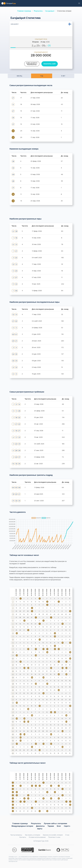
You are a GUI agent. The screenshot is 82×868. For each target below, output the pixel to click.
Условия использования (37, 837)
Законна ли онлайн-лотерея (53, 835)
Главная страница (24, 11)
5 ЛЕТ (63, 76)
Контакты (23, 837)
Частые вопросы (16, 835)
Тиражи (51, 826)
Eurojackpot (50, 11)
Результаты (38, 11)
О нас (67, 835)
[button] (79, 3)
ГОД (42, 76)
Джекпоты (40, 826)
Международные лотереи (22, 826)
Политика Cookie (54, 837)
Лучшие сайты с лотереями (55, 823)
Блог (59, 826)
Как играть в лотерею (33, 835)
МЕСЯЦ (19, 76)
